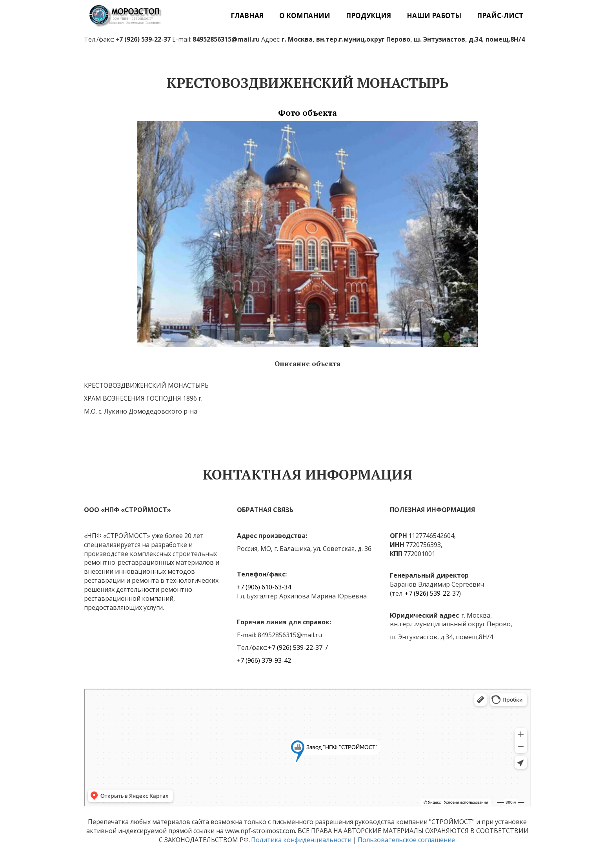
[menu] (354, 15)
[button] (305, 15)
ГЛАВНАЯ (247, 15)
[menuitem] (247, 15)
